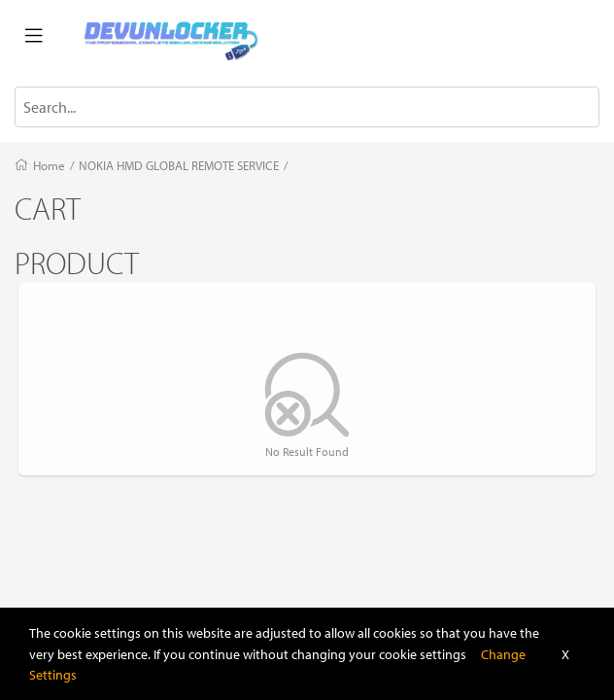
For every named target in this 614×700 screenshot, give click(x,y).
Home (49, 165)
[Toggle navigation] (34, 36)
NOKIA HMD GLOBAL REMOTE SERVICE (179, 165)
